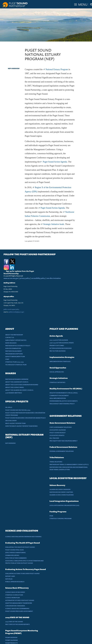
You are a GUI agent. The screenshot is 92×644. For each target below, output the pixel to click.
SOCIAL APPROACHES (57, 372)
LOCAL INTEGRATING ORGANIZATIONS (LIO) (64, 505)
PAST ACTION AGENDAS (58, 351)
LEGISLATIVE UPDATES (57, 435)
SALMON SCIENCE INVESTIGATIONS (62, 495)
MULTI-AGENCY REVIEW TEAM (15, 423)
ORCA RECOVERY (11, 421)
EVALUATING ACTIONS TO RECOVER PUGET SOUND (22, 573)
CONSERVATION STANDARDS (15, 606)
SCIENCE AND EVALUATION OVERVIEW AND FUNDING (23, 537)
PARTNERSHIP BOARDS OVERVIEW (17, 379)
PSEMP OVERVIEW (11, 637)
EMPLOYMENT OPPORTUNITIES (16, 340)
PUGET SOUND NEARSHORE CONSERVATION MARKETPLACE (25, 418)
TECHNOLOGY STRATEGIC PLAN (16, 365)
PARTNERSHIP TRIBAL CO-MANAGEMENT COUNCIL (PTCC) (69, 464)
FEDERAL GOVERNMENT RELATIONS (62, 451)
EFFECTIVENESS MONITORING (16, 553)
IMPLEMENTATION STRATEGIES (60, 361)
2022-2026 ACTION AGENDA (59, 340)
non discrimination (54, 278)
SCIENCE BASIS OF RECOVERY (15, 592)
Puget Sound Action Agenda (55, 162)
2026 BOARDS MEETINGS (14, 393)
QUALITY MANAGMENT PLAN (15, 356)
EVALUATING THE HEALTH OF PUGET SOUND (20, 547)
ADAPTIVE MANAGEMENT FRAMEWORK (19, 603)
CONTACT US (10, 337)
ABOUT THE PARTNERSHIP (14, 335)
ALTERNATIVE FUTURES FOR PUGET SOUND (20, 600)
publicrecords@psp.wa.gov (17, 312)
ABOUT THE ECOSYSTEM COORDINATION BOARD (22, 385)
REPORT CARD (10, 576)
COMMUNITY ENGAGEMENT (59, 395)
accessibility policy (38, 278)
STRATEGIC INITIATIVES (57, 382)
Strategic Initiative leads (54, 224)
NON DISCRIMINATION (13, 348)
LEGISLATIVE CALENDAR (58, 430)
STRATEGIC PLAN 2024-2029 (14, 362)
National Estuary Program (57, 69)
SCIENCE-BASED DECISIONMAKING (17, 608)
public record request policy (11, 309)
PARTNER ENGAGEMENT (14, 351)
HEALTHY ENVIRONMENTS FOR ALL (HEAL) (64, 393)
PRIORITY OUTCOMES (57, 345)
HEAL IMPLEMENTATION (58, 398)
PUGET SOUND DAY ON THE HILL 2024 (18, 410)
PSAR (51, 516)
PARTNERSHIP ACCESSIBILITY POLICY (18, 346)
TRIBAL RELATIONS (56, 462)
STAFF (7, 359)
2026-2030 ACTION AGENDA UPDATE (62, 343)
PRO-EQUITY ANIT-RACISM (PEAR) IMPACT (64, 441)
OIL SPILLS (9, 407)
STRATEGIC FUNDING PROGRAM (60, 518)
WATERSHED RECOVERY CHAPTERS (61, 492)
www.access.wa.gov (11, 278)
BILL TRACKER (54, 438)
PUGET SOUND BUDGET (58, 433)
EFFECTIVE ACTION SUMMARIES (16, 558)
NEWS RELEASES (11, 343)
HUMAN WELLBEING (12, 555)
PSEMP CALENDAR (11, 640)
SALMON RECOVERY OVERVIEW (60, 489)
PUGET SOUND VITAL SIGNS (15, 550)
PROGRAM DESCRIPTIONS (14, 354)
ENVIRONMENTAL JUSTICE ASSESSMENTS (64, 401)
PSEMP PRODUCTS (11, 643)
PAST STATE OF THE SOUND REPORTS (18, 624)
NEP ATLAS (9, 579)
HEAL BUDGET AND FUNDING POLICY (62, 404)
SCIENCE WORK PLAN (13, 598)
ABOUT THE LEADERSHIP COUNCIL (17, 382)
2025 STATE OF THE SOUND (14, 622)
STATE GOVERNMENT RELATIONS (61, 427)
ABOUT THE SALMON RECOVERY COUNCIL (19, 390)
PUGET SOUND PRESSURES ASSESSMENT (19, 611)
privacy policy (25, 278)
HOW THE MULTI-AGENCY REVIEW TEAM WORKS (21, 426)
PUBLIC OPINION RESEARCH (15, 582)
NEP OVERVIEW (14, 68)
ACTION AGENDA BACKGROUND (61, 348)
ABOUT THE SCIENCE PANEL (15, 387)
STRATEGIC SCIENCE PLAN (14, 595)
